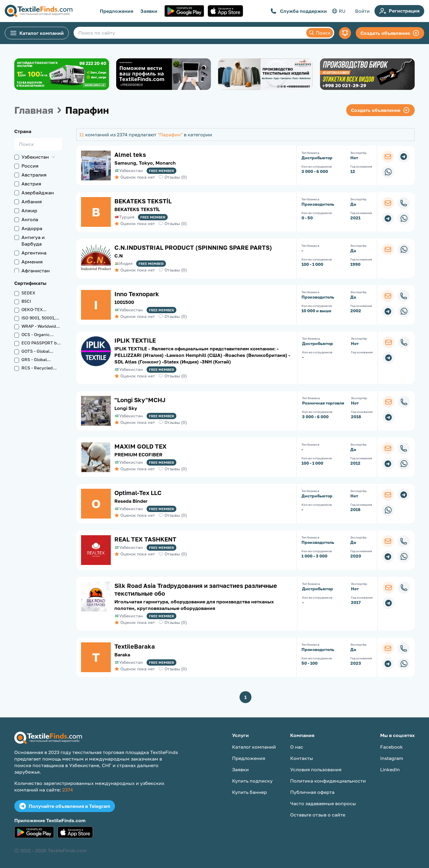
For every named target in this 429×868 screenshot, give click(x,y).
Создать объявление (390, 33)
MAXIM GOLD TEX (140, 446)
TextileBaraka (135, 646)
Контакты (302, 758)
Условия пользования (316, 769)
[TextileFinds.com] (39, 11)
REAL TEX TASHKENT (145, 539)
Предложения (116, 11)
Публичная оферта (312, 792)
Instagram (392, 758)
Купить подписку (252, 781)
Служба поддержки (299, 11)
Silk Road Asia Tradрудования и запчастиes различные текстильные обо (196, 589)
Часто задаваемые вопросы (323, 803)
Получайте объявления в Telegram (65, 806)
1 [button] (245, 697)
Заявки (149, 11)
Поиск (320, 33)
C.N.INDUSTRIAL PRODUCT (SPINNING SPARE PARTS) (193, 247)
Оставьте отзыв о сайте (318, 815)
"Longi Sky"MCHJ (140, 400)
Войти (362, 11)
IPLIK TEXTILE (135, 340)
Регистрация (399, 11)
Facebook (391, 747)
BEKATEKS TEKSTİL (143, 201)
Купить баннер (250, 792)
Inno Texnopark (137, 294)
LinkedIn (390, 769)
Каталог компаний (37, 33)
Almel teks (130, 154)
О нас (297, 747)
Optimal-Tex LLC (138, 493)
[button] (48, 157)
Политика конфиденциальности (328, 781)
